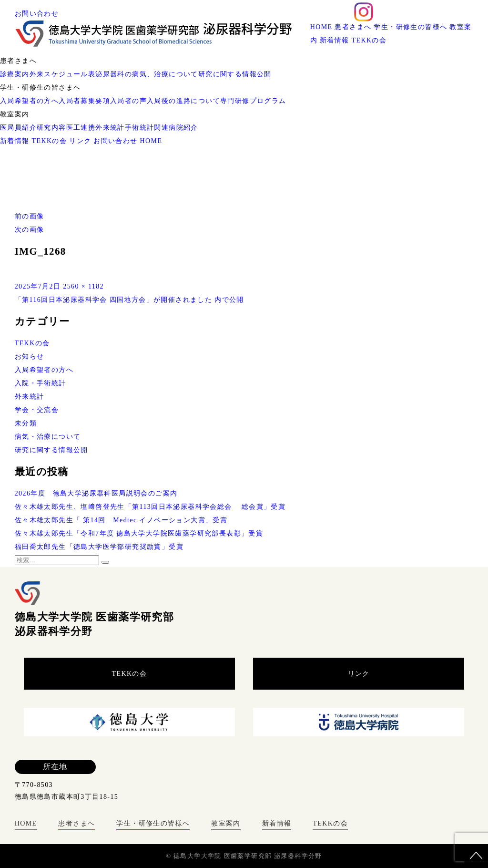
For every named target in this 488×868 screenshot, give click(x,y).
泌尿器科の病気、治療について (147, 74)
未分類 (26, 423)
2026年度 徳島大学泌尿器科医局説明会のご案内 (96, 493)
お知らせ (30, 356)
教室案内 (226, 823)
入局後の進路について (183, 101)
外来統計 (110, 128)
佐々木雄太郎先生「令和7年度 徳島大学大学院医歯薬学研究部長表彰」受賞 (139, 533)
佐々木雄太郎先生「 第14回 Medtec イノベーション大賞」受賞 (121, 520)
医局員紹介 (18, 128)
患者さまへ (353, 27)
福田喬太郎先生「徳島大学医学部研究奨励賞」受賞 (99, 547)
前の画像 (30, 216)
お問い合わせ (37, 14)
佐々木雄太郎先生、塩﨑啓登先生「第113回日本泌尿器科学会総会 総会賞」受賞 (150, 507)
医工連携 (81, 128)
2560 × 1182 (83, 286)
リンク (80, 141)
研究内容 (51, 128)
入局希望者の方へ (29, 101)
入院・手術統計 (41, 383)
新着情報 (335, 40)
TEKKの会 (369, 40)
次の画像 (30, 230)
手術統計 (140, 128)
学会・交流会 (37, 410)
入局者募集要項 (84, 101)
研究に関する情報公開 (235, 74)
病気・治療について (48, 437)
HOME (321, 27)
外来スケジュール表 (63, 74)
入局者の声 (128, 101)
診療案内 (15, 74)
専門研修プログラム (253, 101)
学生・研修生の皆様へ (410, 27)
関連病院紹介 (176, 128)
